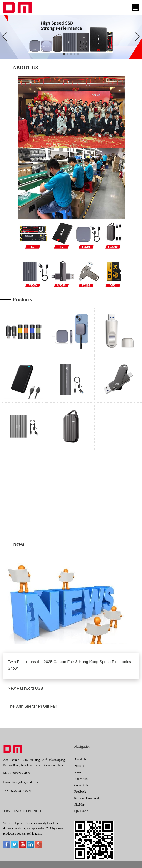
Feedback (80, 792)
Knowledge (81, 779)
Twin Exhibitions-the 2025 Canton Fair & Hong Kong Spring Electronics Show (69, 665)
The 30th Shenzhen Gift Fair (32, 706)
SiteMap (79, 805)
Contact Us (81, 785)
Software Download (87, 798)
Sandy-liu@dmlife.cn (26, 782)
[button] (64, 54)
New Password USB (25, 688)
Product (79, 766)
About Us (80, 759)
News (78, 772)
